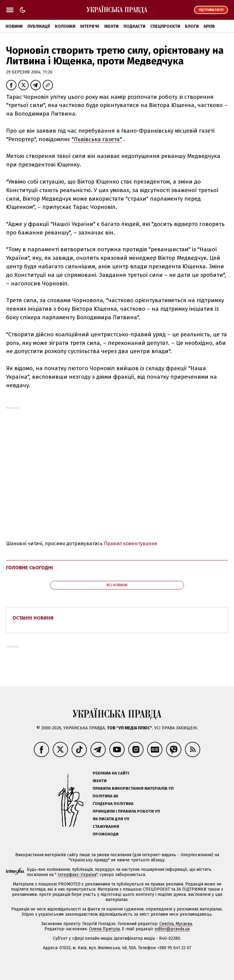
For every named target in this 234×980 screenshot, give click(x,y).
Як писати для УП (111, 819)
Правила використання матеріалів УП (133, 788)
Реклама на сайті (111, 773)
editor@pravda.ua (172, 929)
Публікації (39, 26)
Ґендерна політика (113, 804)
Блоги (192, 26)
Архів (209, 26)
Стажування (106, 826)
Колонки (65, 26)
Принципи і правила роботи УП (126, 811)
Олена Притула (104, 929)
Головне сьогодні (30, 568)
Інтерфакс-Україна (77, 875)
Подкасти (134, 26)
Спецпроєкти (165, 26)
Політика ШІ (105, 796)
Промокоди (106, 834)
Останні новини (33, 618)
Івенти (111, 26)
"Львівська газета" (97, 139)
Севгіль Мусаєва (176, 924)
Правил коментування (131, 544)
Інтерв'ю (90, 26)
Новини (14, 26)
